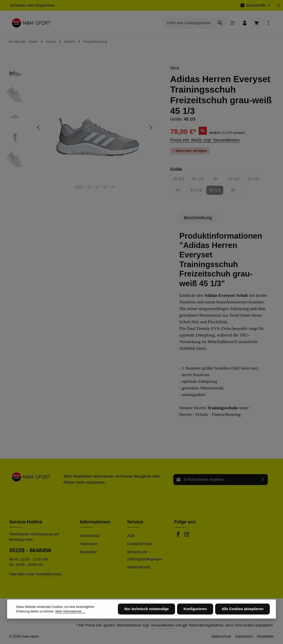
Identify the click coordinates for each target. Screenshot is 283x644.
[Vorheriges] (39, 128)
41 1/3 (199, 180)
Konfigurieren (195, 622)
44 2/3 (197, 191)
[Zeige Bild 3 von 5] (97, 187)
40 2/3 (180, 180)
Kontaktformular (49, 574)
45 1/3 (216, 191)
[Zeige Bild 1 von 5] (79, 187)
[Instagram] (187, 536)
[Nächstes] (150, 128)
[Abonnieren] (263, 480)
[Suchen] (220, 23)
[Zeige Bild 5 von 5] (113, 187)
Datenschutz (90, 536)
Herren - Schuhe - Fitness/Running (210, 414)
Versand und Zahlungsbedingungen (145, 555)
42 (218, 180)
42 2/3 (235, 180)
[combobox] (189, 23)
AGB (131, 536)
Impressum (89, 544)
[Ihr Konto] (245, 23)
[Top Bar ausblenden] (278, 5)
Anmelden (18, 5)
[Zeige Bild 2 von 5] (89, 187)
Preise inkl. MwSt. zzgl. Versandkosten (205, 140)
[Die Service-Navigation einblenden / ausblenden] (255, 5)
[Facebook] (179, 536)
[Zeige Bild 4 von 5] (105, 187)
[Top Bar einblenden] (268, 23)
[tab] (198, 218)
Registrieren (45, 5)
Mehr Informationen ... (70, 624)
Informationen (95, 522)
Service (135, 522)
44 (180, 191)
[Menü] (233, 23)
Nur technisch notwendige (146, 622)
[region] (83, 128)
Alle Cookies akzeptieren (242, 622)
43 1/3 (254, 180)
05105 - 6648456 (30, 550)
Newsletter (88, 552)
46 (236, 191)
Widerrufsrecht (139, 567)
